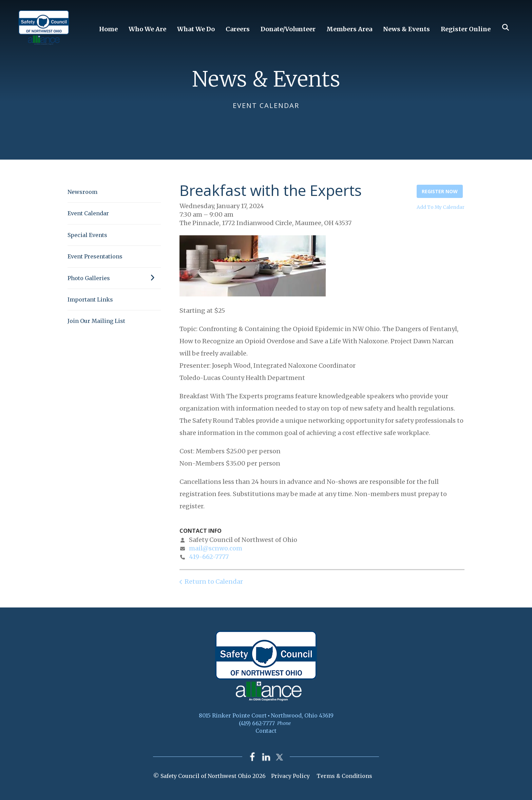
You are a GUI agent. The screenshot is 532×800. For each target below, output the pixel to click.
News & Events (406, 29)
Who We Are (147, 29)
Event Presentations (95, 256)
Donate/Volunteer (288, 29)
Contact (266, 731)
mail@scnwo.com (216, 548)
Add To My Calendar (441, 207)
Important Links (90, 299)
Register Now (440, 191)
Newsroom (82, 192)
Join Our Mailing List (96, 321)
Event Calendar (88, 213)
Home (108, 29)
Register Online (466, 29)
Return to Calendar (214, 581)
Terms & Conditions (344, 776)
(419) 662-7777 (257, 723)
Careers (238, 29)
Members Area (349, 29)
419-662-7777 (209, 557)
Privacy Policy (290, 776)
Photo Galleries (114, 278)
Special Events (87, 235)
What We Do (196, 29)
